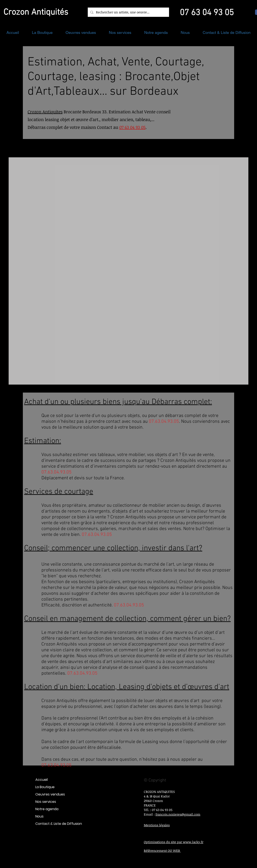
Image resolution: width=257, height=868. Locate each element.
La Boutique (45, 787)
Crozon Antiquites (45, 112)
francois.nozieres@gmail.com (178, 814)
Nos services (46, 802)
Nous (39, 816)
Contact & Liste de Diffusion (59, 824)
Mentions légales (157, 825)
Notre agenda (47, 809)
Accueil (42, 780)
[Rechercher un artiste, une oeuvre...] (128, 12)
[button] (42, 32)
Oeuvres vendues (50, 794)
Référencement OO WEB (162, 851)
